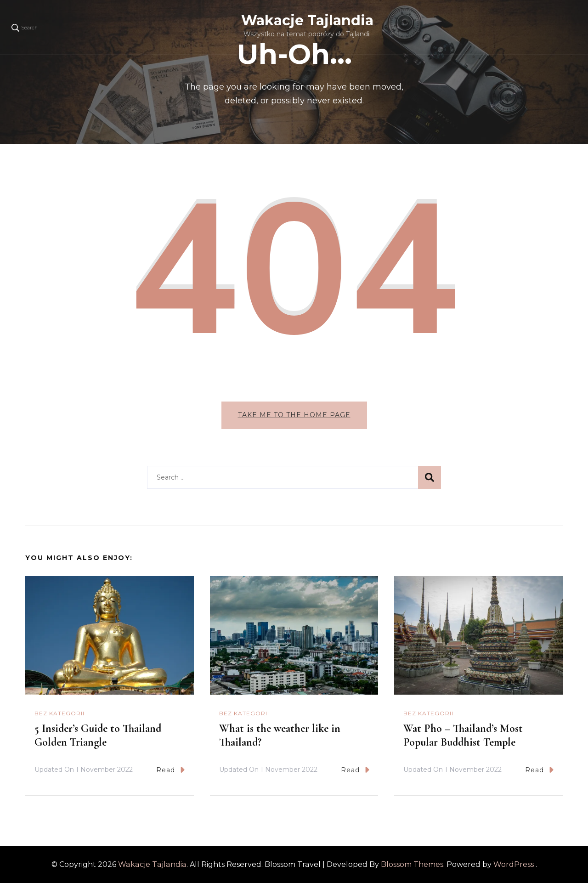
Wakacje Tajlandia (307, 20)
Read (170, 770)
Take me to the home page (294, 415)
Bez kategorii (59, 713)
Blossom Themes (412, 864)
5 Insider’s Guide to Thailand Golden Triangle (98, 735)
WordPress (514, 864)
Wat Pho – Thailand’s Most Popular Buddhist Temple (463, 735)
